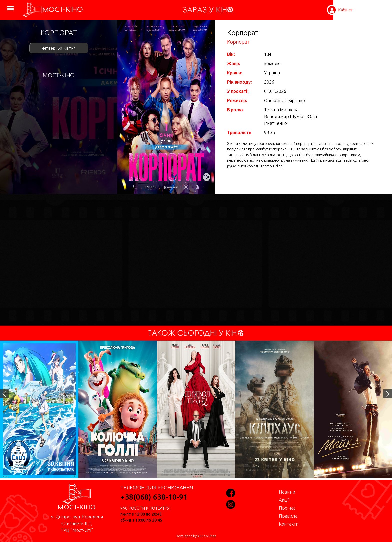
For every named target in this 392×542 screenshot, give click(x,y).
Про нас (287, 508)
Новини (287, 492)
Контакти (289, 524)
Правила (288, 516)
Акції (284, 500)
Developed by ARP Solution (196, 536)
